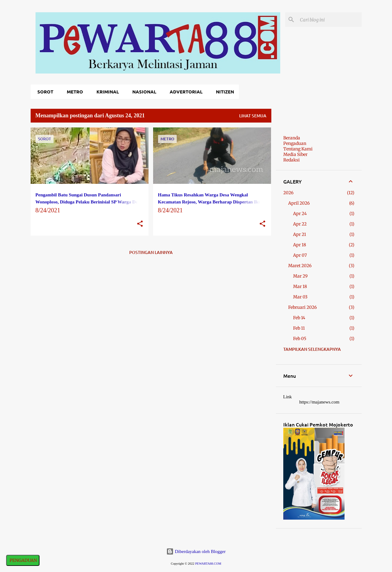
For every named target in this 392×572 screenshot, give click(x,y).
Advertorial (184, 92)
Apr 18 (300, 245)
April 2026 (299, 203)
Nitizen (223, 92)
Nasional (142, 92)
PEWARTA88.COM (208, 564)
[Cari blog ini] (330, 20)
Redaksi (292, 160)
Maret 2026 (300, 266)
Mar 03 (300, 297)
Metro (73, 92)
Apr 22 (300, 224)
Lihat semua (253, 116)
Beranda (292, 138)
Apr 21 (300, 234)
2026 (288, 193)
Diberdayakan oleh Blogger (196, 551)
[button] (140, 224)
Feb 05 (300, 339)
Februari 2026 (302, 307)
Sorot (43, 92)
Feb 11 (299, 328)
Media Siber (295, 154)
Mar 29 (300, 276)
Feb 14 (299, 318)
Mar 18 (300, 286)
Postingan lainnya (151, 252)
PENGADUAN (23, 560)
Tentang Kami (298, 149)
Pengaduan (295, 143)
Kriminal (106, 92)
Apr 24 (300, 214)
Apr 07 (300, 255)
